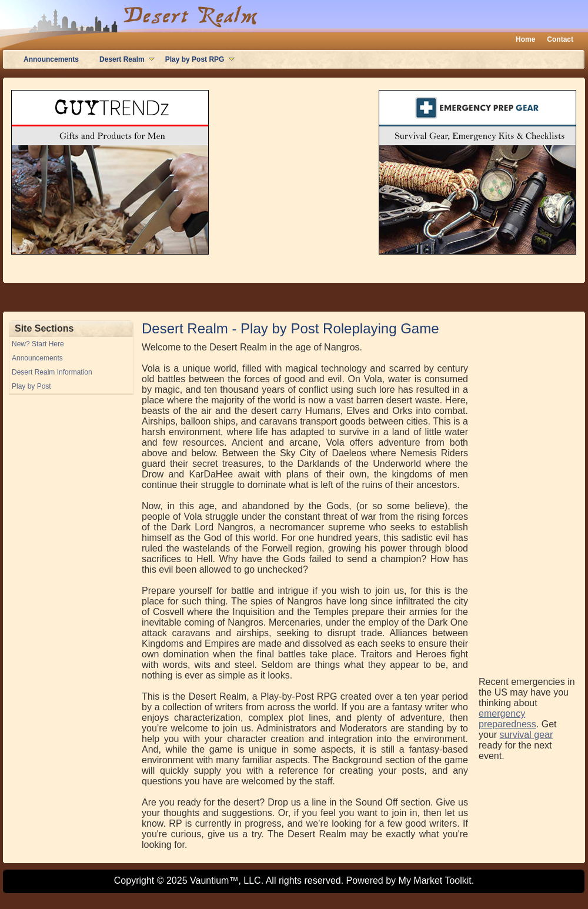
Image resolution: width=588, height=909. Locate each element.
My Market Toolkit (435, 880)
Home (525, 39)
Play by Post (31, 386)
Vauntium (209, 880)
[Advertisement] (526, 497)
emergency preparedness (507, 719)
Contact (560, 39)
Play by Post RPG (195, 59)
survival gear (527, 735)
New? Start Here (38, 344)
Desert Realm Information (52, 372)
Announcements (51, 59)
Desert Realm (122, 59)
